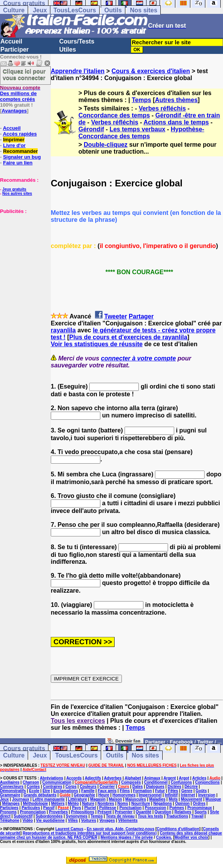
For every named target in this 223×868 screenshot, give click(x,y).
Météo (73, 803)
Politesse (108, 808)
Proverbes (58, 812)
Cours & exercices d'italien (151, 71)
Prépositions (83, 812)
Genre (187, 791)
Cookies (164, 837)
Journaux (21, 799)
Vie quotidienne (50, 820)
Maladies (157, 799)
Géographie (85, 795)
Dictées (175, 787)
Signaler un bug (22, 157)
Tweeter (116, 316)
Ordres (199, 803)
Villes (73, 820)
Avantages (14, 111)
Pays (76, 808)
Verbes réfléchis (162, 108)
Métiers (58, 803)
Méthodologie (36, 803)
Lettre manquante (49, 799)
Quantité (144, 812)
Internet (188, 795)
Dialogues (155, 787)
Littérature (77, 799)
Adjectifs (93, 778)
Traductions (177, 816)
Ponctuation (130, 808)
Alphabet (133, 778)
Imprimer (14, 140)
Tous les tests (150, 816)
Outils (113, 10)
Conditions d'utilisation (178, 829)
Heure (104, 795)
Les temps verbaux (137, 129)
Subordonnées (49, 816)
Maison (115, 799)
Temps (141, 100)
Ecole (34, 791)
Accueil (11, 41)
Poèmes (176, 808)
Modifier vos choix (191, 837)
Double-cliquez (106, 145)
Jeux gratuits (14, 189)
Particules (31, 808)
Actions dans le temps (176, 122)
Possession (156, 808)
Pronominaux (200, 808)
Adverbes (113, 778)
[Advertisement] (23, 253)
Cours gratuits (24, 748)
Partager (141, 316)
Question (163, 812)
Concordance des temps (114, 115)
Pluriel (90, 808)
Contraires (53, 787)
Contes (33, 787)
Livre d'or (14, 145)
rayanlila (63, 330)
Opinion (182, 803)
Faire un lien (18, 163)
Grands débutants (40, 795)
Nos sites (144, 10)
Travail (198, 816)
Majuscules (136, 799)
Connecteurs (12, 787)
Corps (71, 787)
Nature (88, 803)
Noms (123, 803)
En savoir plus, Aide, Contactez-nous (121, 829)
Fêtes (173, 791)
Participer (15, 49)
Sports (201, 812)
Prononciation (33, 812)
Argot (184, 778)
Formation (142, 791)
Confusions (181, 782)
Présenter (124, 812)
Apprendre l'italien (78, 71)
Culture (14, 10)
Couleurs (88, 787)
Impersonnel (150, 795)
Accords (74, 778)
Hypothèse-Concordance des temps (141, 133)
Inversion (206, 795)
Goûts (201, 791)
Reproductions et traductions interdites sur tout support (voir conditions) (90, 833)
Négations (163, 803)
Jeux (40, 10)
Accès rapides (20, 134)
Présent (105, 812)
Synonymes (77, 816)
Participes (9, 808)
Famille (88, 791)
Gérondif (91, 129)
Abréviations (52, 778)
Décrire (191, 787)
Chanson (31, 782)
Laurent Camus (69, 829)
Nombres (106, 803)
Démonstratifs (13, 791)
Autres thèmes (176, 100)
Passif (49, 808)
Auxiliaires (10, 782)
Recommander (20, 151)
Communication (57, 782)
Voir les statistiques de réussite (97, 344)
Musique (213, 799)
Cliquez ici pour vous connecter (24, 74)
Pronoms (8, 812)
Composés (131, 782)
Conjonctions (208, 782)
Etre (46, 791)
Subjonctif (23, 816)
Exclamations (65, 791)
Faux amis (107, 791)
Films (125, 791)
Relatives (183, 812)
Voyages (107, 820)
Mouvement (191, 799)
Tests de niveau (120, 816)
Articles (199, 778)
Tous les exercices (78, 721)
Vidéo (27, 820)
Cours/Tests (77, 41)
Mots (173, 799)
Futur (160, 791)
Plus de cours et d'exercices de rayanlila (128, 337)
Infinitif (171, 795)
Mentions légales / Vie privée (127, 837)
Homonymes (124, 795)
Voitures (89, 820)
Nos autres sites (17, 194)
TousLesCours (75, 10)
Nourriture (141, 803)
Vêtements (128, 820)
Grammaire (10, 795)
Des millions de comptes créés (20, 93)
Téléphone (10, 820)
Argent (170, 778)
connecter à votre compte (139, 358)
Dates (137, 787)
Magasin (98, 799)
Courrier (107, 787)
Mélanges (11, 803)
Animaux (152, 778)
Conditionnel (156, 782)
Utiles (68, 49)
